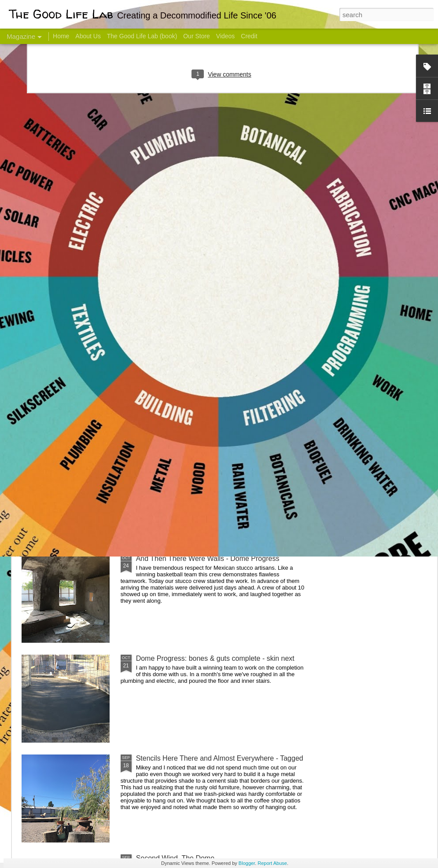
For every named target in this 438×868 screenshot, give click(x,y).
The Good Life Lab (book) (142, 36)
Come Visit (366, 346)
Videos (226, 36)
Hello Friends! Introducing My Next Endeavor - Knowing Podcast (69, 358)
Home (61, 36)
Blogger (247, 863)
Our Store (197, 36)
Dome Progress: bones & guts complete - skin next (215, 658)
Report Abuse (272, 863)
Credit (249, 36)
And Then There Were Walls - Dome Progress (208, 559)
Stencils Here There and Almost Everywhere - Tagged (220, 758)
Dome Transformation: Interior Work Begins (204, 420)
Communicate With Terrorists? (171, 350)
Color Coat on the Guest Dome (85, 520)
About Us (88, 36)
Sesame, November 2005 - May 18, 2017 (278, 350)
